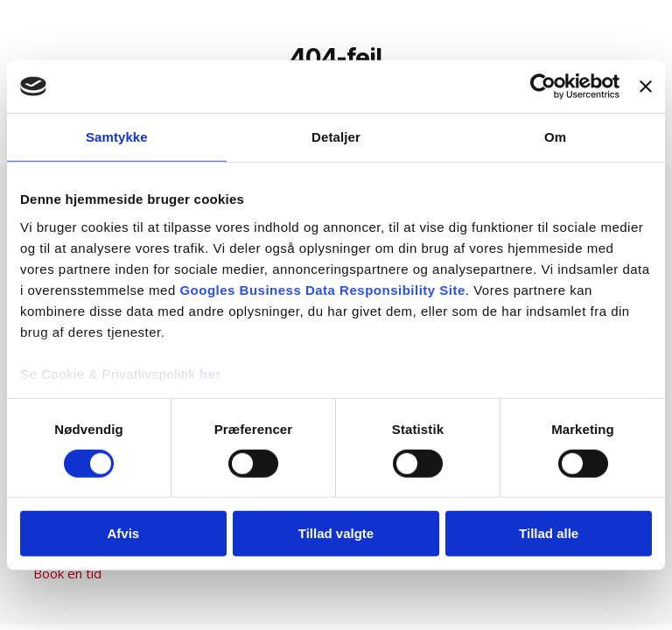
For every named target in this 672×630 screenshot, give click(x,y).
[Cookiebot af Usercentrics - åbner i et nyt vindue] (543, 87)
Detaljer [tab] (336, 137)
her (210, 373)
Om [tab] (555, 137)
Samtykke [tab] (117, 137)
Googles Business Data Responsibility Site (322, 289)
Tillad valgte (336, 533)
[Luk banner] (646, 87)
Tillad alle (549, 533)
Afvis (123, 533)
